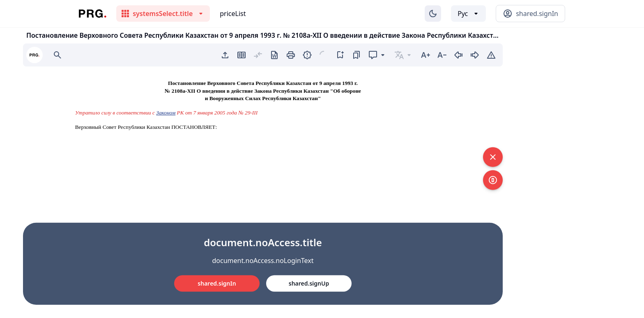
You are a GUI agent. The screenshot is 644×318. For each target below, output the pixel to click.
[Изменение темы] (433, 14)
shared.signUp (309, 283)
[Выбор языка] (468, 14)
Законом (166, 113)
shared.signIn (217, 283)
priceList (233, 14)
